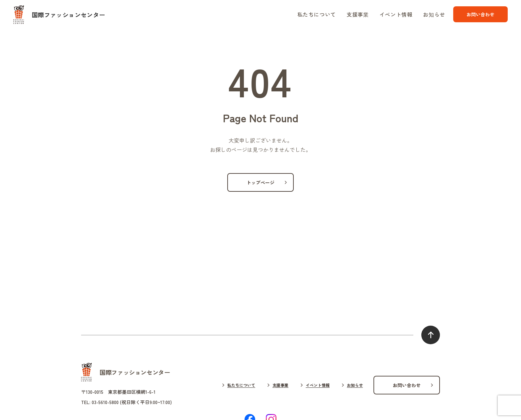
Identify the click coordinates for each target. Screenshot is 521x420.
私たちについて (317, 14)
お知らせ (434, 14)
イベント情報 (396, 14)
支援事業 (358, 14)
